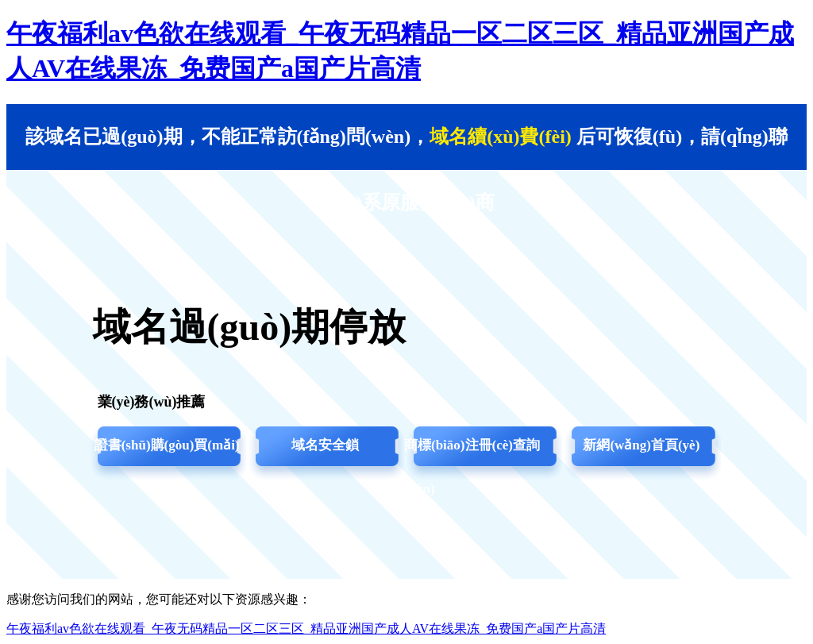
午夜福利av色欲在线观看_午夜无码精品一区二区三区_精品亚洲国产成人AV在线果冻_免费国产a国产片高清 (306, 629)
